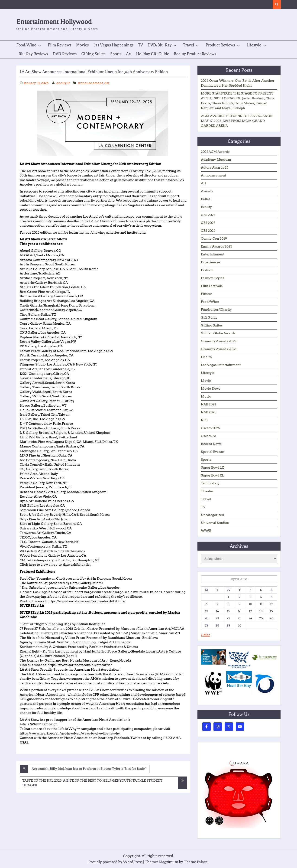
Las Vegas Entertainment (221, 365)
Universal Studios (215, 523)
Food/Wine (26, 45)
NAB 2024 (209, 404)
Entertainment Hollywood (54, 22)
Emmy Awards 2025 (216, 246)
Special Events (212, 452)
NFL (204, 420)
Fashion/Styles (213, 278)
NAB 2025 (209, 412)
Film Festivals (212, 286)
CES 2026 (208, 231)
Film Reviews (60, 45)
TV (141, 45)
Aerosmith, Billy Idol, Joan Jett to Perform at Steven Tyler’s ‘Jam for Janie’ (89, 769)
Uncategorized (212, 515)
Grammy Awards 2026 (219, 349)
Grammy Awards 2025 (218, 341)
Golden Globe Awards (218, 333)
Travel (189, 45)
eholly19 (63, 83)
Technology (210, 483)
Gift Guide (209, 317)
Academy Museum (216, 160)
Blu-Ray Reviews (33, 54)
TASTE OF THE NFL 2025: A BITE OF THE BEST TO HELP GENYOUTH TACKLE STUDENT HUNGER (92, 783)
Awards (207, 191)
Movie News (211, 388)
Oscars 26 (208, 436)
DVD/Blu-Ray (160, 45)
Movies (82, 45)
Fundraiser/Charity (216, 310)
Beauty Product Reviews (195, 54)
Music (206, 396)
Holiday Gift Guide (152, 54)
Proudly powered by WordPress (115, 862)
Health (206, 357)
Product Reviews (220, 45)
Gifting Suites (93, 54)
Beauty (206, 207)
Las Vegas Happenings (114, 45)
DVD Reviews (65, 54)
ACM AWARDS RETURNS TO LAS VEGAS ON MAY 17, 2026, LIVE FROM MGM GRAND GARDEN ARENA (237, 121)
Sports (116, 54)
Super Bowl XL (212, 475)
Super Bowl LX (212, 467)
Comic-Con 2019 (214, 238)
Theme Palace (196, 862)
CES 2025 (208, 223)
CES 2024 (208, 215)
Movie (206, 381)
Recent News (211, 444)
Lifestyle (254, 45)
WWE (206, 531)
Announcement (90, 83)
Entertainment (213, 254)
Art (129, 54)
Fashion (207, 270)
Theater (207, 491)
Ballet (205, 199)
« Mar (205, 635)
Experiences (211, 262)
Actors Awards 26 (215, 167)
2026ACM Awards (215, 152)
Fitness (207, 294)
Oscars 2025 (210, 428)
